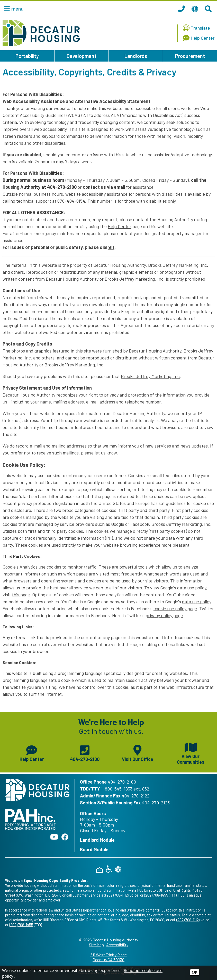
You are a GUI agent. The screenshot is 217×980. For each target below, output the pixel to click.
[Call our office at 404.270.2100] (182, 8)
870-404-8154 (71, 201)
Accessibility (117, 945)
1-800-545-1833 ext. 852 (125, 789)
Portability (27, 56)
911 (111, 247)
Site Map (96, 945)
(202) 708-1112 (117, 895)
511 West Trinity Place (109, 957)
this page (21, 595)
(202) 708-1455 (156, 895)
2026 (88, 940)
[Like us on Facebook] (65, 837)
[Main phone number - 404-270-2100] (85, 753)
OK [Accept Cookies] (195, 972)
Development (82, 56)
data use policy (197, 601)
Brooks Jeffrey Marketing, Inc (150, 376)
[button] (12, 8)
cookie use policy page (175, 608)
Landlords (136, 56)
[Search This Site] (209, 8)
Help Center (120, 226)
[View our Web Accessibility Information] (196, 8)
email (119, 187)
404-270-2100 (62, 187)
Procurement (190, 56)
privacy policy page (164, 615)
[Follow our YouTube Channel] (54, 837)
